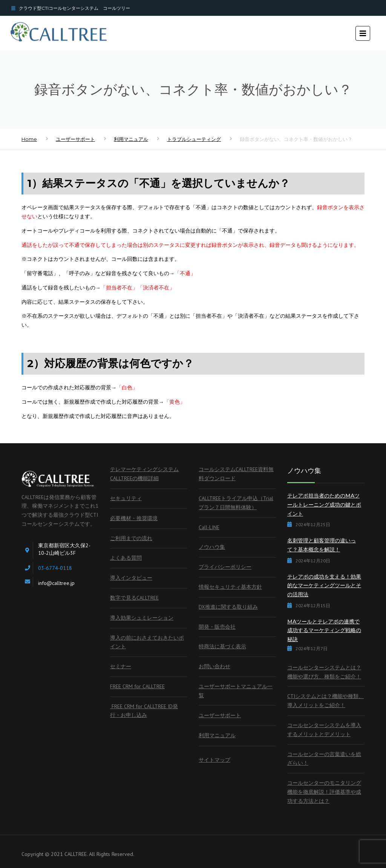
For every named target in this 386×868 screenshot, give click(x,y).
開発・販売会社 (217, 627)
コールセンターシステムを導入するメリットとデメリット (324, 730)
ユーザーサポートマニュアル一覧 (236, 691)
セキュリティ (126, 498)
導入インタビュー (131, 578)
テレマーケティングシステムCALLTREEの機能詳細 (144, 474)
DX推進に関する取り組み (228, 607)
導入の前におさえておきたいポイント (147, 642)
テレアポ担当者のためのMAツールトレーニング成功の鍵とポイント (324, 505)
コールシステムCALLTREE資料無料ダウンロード (236, 474)
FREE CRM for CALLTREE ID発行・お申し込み (144, 711)
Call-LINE (209, 527)
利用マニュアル (131, 139)
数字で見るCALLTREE (134, 598)
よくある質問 (126, 558)
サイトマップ (214, 760)
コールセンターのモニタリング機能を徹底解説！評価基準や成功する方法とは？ (324, 792)
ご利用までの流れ (131, 538)
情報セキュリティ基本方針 (230, 587)
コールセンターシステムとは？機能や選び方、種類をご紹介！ (324, 672)
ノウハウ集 (212, 547)
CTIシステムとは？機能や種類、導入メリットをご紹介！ (325, 701)
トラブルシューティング (194, 139)
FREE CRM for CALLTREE (137, 686)
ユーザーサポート (75, 139)
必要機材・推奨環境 (134, 518)
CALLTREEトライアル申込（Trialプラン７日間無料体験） (236, 503)
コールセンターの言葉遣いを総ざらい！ (324, 759)
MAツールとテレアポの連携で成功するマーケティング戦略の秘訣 (324, 631)
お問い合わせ (214, 666)
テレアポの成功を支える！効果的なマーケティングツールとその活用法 (324, 586)
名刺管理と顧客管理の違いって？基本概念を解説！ (322, 545)
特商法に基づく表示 (222, 646)
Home (29, 139)
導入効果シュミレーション (142, 618)
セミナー (121, 666)
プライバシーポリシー (225, 567)
